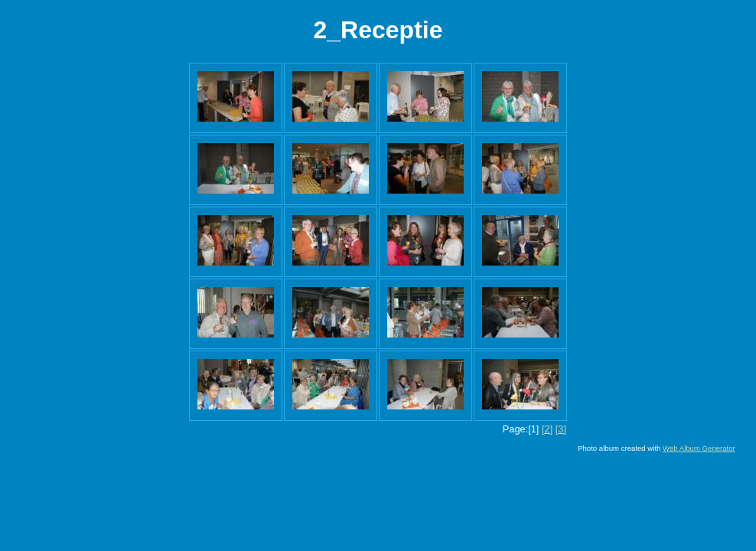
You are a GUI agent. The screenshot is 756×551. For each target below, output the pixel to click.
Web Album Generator (699, 448)
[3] (561, 429)
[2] (547, 429)
